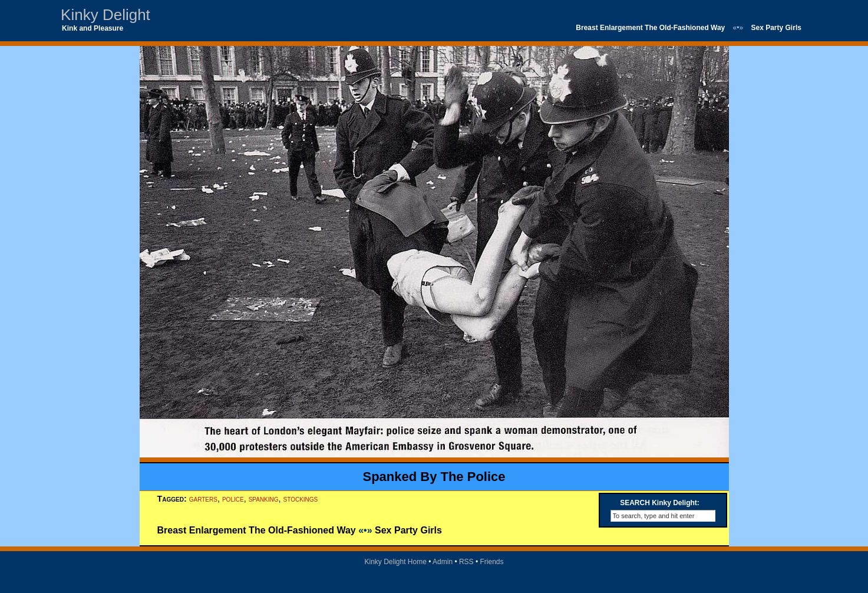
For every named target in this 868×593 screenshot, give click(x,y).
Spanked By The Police (434, 477)
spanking (264, 499)
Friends (492, 562)
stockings (301, 499)
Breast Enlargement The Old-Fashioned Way (650, 28)
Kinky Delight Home (395, 562)
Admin (443, 562)
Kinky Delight (105, 15)
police (233, 499)
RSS (466, 562)
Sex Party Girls (776, 28)
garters (203, 499)
